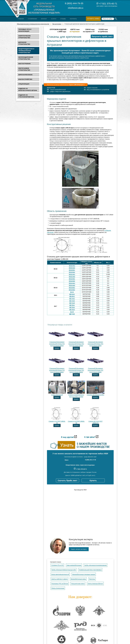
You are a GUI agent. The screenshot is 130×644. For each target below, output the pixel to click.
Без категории (57, 24)
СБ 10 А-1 (72, 266)
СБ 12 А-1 (72, 274)
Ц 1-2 (72, 312)
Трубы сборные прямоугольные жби (64, 570)
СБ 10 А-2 (72, 268)
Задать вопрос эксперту (79, 549)
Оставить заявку (93, 19)
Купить (57, 348)
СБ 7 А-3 (72, 303)
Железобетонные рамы (78, 579)
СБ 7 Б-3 (72, 310)
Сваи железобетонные (74, 565)
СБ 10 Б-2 (72, 272)
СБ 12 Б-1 (72, 279)
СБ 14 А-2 (72, 285)
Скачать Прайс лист (67, 481)
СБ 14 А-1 (72, 283)
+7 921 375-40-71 (107, 4)
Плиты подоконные (58, 588)
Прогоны (92, 579)
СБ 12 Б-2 (72, 281)
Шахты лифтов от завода (60, 579)
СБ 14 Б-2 (72, 290)
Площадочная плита (78, 584)
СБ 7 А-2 (72, 301)
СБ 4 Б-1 (72, 296)
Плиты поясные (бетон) (95, 584)
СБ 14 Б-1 (72, 288)
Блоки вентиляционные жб (60, 574)
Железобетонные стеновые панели (84, 574)
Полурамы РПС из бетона (60, 584)
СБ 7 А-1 (72, 299)
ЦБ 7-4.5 (72, 314)
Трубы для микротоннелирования (95, 565)
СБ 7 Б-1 (72, 305)
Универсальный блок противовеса (90, 570)
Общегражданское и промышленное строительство (33, 24)
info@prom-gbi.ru (76, 8)
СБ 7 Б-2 (72, 307)
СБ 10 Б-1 (72, 270)
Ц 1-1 (72, 292)
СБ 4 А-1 (72, 294)
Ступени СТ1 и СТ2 (57, 565)
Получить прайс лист (102, 36)
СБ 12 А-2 (72, 277)
